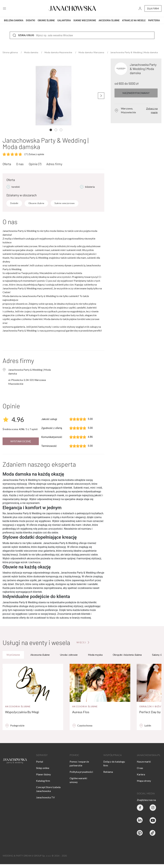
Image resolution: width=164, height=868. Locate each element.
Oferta (7, 164)
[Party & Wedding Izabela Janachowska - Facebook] (140, 808)
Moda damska (31, 52)
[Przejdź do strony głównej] (83, 642)
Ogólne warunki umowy (78, 780)
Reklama (108, 772)
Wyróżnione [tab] (13, 655)
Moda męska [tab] (95, 655)
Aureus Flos (81, 712)
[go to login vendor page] (140, 9)
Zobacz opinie (34, 154)
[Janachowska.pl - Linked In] (140, 820)
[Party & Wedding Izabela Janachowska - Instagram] (153, 808)
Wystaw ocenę (21, 441)
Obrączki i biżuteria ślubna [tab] (127, 655)
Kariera (141, 774)
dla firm (153, 8)
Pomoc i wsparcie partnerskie (79, 763)
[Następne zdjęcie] (101, 96)
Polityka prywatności (81, 772)
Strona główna (10, 52)
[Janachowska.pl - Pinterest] (140, 833)
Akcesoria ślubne (18, 706)
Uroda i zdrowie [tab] (69, 655)
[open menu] (4, 9)
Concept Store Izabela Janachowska (48, 789)
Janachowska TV (45, 797)
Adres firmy (54, 164)
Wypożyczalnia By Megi (22, 712)
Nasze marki (144, 762)
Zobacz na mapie (152, 110)
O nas (20, 164)
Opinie (35, 164)
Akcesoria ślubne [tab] (40, 655)
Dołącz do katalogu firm (114, 763)
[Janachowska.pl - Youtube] (153, 820)
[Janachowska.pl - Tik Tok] (153, 833)
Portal (40, 762)
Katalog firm (43, 781)
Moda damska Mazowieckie (59, 52)
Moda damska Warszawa (92, 52)
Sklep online (43, 768)
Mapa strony (144, 781)
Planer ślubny (43, 774)
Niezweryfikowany (136, 93)
